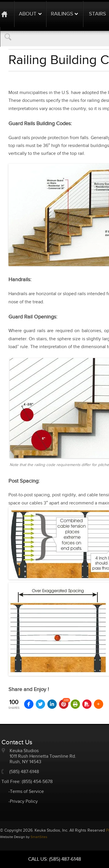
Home (7, 14)
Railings (62, 14)
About (28, 14)
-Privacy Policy (23, 801)
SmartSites (39, 837)
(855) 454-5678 (37, 782)
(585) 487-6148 (24, 772)
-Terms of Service (26, 792)
